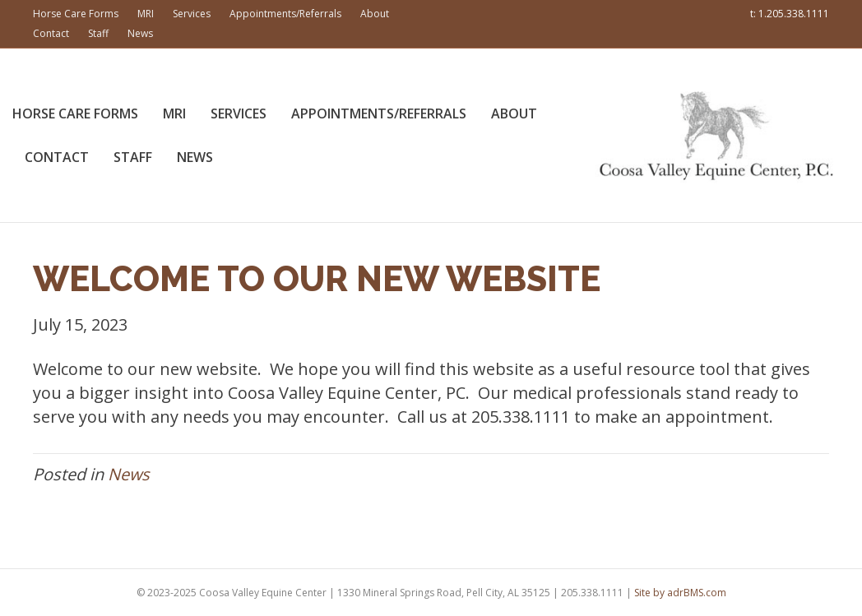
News (140, 33)
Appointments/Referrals (285, 14)
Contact (51, 33)
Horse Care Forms (76, 14)
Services (192, 14)
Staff (98, 33)
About (375, 14)
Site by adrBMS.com (680, 593)
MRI (146, 14)
